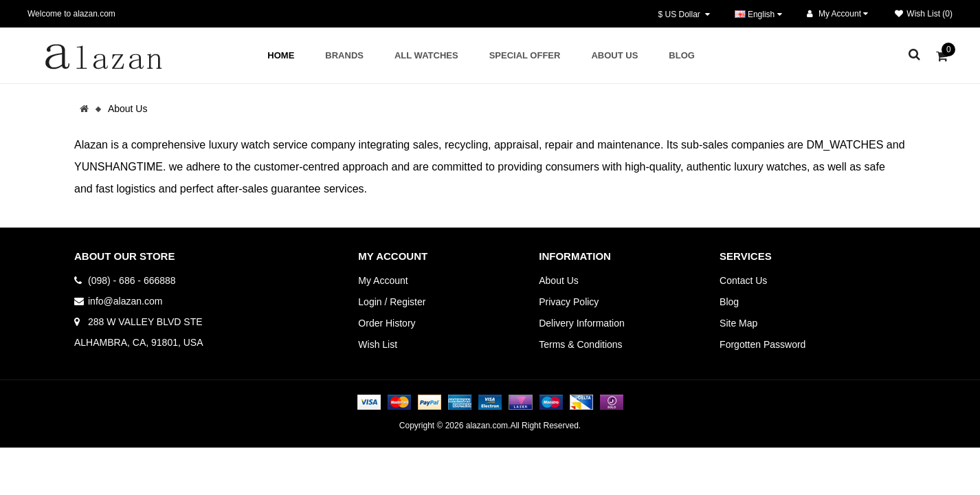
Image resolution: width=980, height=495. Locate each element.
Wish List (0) (924, 14)
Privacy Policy (569, 302)
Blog (729, 302)
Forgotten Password (762, 344)
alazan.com (487, 426)
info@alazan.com (125, 301)
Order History (387, 323)
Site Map (738, 323)
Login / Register (392, 302)
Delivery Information (582, 323)
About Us (128, 109)
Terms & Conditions (580, 344)
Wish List (378, 344)
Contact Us (743, 280)
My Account (383, 280)
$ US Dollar (684, 14)
